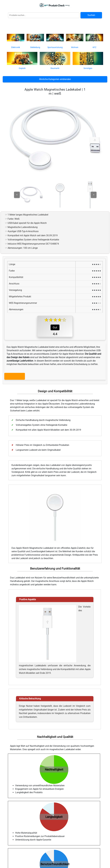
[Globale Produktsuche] (44, 15)
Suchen (91, 15)
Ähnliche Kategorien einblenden (55, 79)
